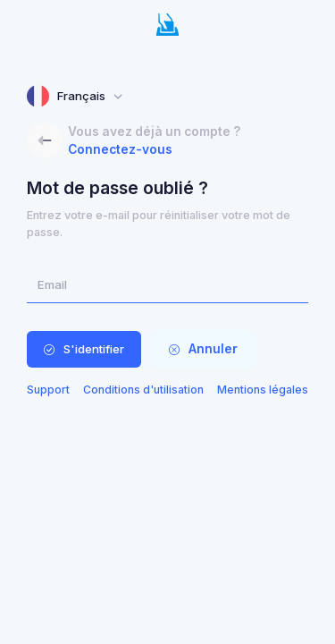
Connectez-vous (120, 149)
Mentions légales (263, 390)
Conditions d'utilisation (143, 390)
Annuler (203, 349)
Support (48, 390)
